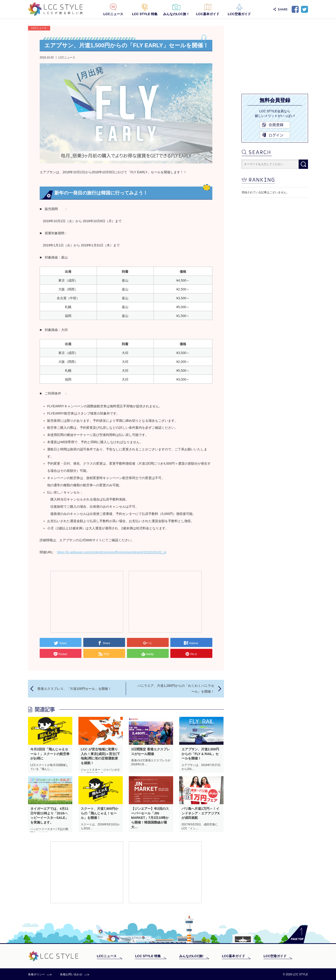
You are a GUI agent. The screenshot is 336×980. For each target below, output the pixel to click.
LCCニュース (113, 14)
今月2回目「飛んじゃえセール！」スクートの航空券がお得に (50, 754)
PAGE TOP (295, 934)
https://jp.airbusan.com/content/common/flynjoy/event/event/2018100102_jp (112, 552)
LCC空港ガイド (239, 14)
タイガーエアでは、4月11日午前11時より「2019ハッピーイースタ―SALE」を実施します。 (49, 815)
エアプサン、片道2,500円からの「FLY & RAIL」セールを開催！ (200, 754)
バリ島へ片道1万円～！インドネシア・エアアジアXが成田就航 (201, 813)
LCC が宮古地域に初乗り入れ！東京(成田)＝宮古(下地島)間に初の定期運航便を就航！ (100, 756)
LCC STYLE (55, 9)
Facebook (295, 9)
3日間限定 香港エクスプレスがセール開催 (150, 752)
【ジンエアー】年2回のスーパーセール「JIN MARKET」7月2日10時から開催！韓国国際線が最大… (150, 818)
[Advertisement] (87, 601)
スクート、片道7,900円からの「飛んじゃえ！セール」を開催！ (100, 813)
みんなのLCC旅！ (176, 14)
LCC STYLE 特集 (145, 14)
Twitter (304, 9)
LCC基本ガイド (208, 14)
